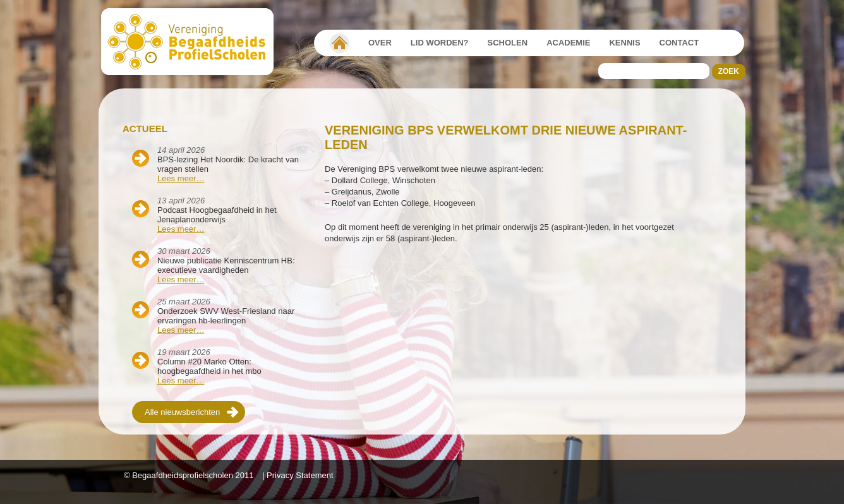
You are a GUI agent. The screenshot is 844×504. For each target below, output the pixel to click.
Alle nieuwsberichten (182, 412)
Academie (568, 43)
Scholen (508, 43)
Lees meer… (181, 178)
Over (380, 43)
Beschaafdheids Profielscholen (193, 42)
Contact (679, 43)
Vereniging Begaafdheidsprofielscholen (340, 43)
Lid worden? (440, 43)
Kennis (624, 43)
